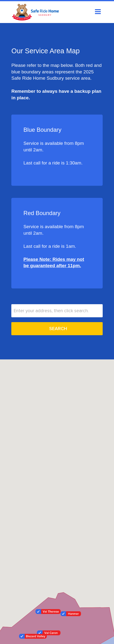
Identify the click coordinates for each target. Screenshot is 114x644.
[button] (33, 636)
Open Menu (98, 12)
